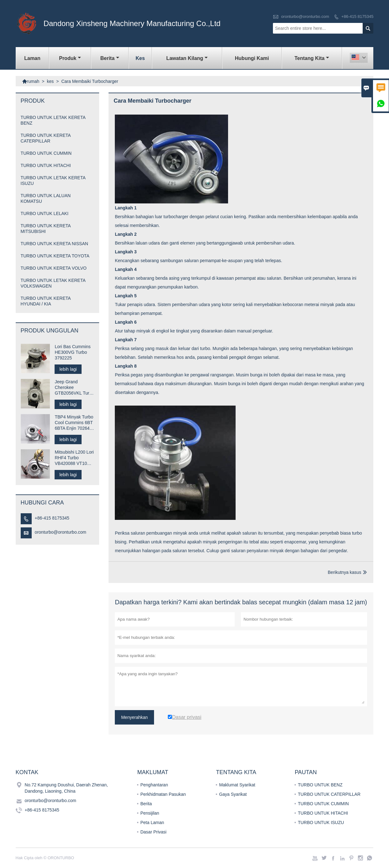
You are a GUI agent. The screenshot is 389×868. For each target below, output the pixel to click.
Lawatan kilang (187, 58)
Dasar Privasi (153, 832)
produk (70, 58)
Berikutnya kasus (345, 572)
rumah (31, 81)
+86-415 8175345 (357, 16)
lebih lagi (68, 369)
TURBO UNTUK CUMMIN (46, 153)
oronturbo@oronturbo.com (305, 16)
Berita (110, 58)
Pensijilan (150, 813)
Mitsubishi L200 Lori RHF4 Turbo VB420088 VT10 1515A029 (74, 458)
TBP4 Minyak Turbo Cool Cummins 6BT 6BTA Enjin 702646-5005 (74, 423)
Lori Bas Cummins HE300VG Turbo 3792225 (72, 352)
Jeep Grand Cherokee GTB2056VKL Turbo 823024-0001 (74, 388)
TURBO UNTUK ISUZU (321, 822)
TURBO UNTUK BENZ (320, 785)
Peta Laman (152, 822)
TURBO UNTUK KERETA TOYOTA (55, 256)
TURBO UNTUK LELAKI (45, 213)
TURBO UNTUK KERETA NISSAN (54, 244)
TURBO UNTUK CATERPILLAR (329, 794)
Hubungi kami (252, 58)
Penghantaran (154, 785)
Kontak (27, 772)
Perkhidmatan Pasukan (163, 794)
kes (140, 58)
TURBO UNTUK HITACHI (46, 165)
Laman (32, 58)
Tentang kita (312, 58)
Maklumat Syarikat (237, 785)
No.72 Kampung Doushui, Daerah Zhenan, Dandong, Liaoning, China (66, 788)
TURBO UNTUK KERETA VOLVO (54, 268)
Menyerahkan (134, 717)
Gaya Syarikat (233, 794)
